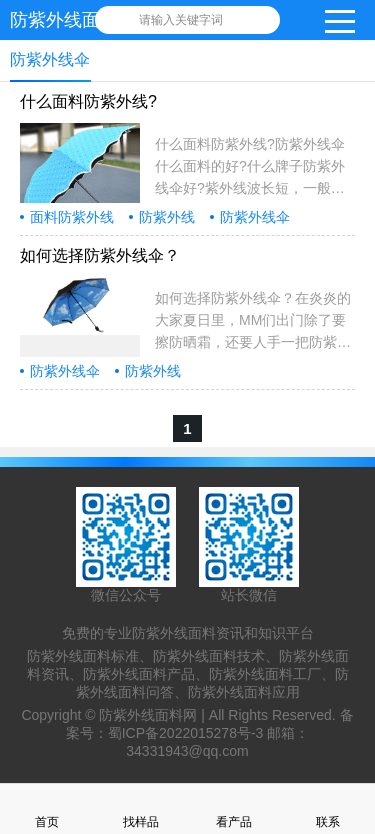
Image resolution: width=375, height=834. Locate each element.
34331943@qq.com (187, 751)
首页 (47, 808)
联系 (328, 808)
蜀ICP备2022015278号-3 (186, 733)
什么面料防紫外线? (88, 101)
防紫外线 (167, 217)
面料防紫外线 (72, 217)
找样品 (141, 808)
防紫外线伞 (255, 217)
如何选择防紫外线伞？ (100, 255)
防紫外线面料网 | (153, 715)
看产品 (234, 808)
